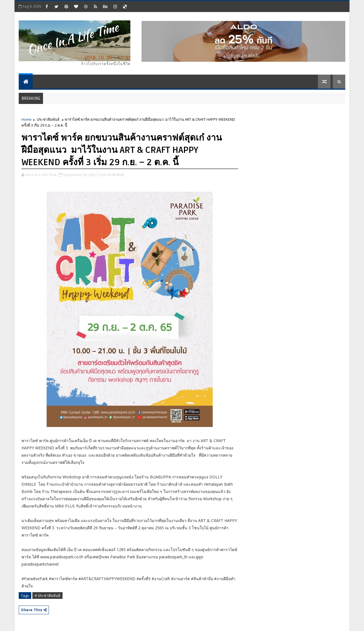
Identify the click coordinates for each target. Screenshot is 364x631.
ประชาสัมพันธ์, (113, 175)
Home (27, 119)
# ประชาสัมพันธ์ (47, 596)
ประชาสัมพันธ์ (48, 119)
